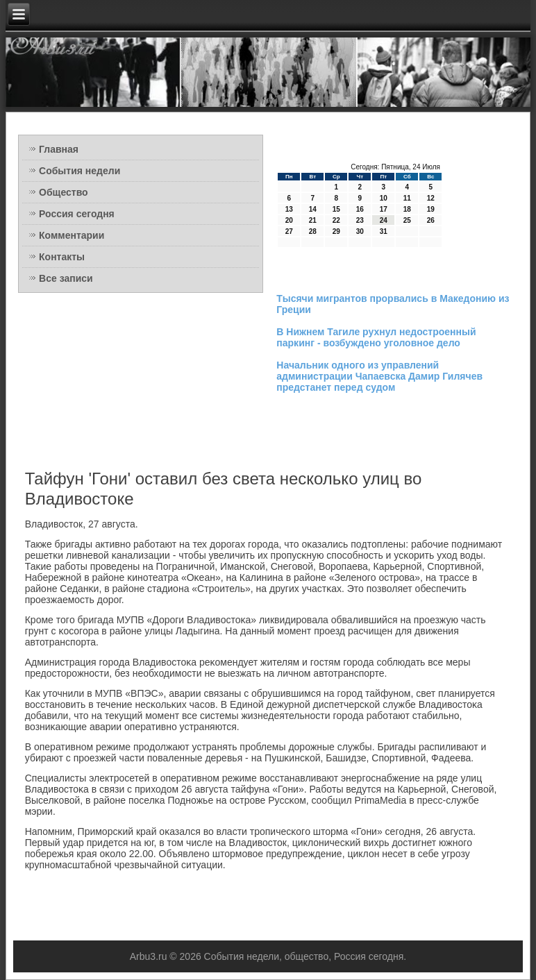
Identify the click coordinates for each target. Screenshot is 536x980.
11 (407, 198)
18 (407, 209)
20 (289, 220)
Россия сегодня (77, 214)
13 (289, 209)
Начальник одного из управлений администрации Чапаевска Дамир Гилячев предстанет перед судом (379, 376)
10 (384, 198)
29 (336, 231)
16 (360, 209)
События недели (79, 171)
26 (431, 220)
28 (313, 231)
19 (431, 209)
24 (384, 220)
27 (289, 231)
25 (407, 220)
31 (384, 231)
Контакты (62, 257)
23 (360, 220)
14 (313, 209)
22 (336, 220)
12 (431, 198)
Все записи (66, 278)
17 (384, 209)
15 (336, 209)
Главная (59, 149)
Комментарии (72, 235)
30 (360, 231)
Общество (64, 192)
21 (313, 220)
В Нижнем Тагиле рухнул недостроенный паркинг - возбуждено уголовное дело (376, 337)
